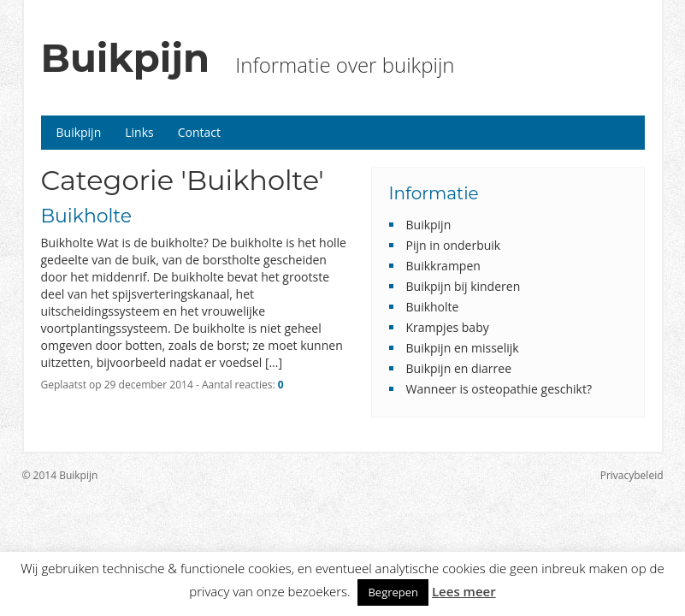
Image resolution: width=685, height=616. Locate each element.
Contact (199, 132)
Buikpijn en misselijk (463, 348)
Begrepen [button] (393, 592)
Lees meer (464, 591)
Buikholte (87, 216)
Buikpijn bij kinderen (464, 286)
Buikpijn (126, 58)
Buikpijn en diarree (459, 368)
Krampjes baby (448, 327)
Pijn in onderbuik (454, 245)
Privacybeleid (632, 475)
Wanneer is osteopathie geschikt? (499, 389)
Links (139, 132)
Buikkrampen (443, 266)
